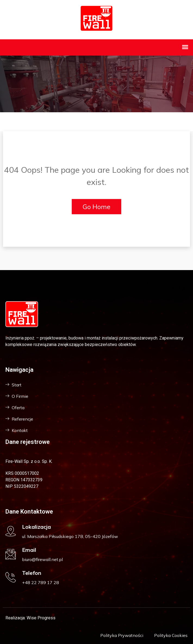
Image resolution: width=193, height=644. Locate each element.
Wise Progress (41, 618)
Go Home (97, 207)
